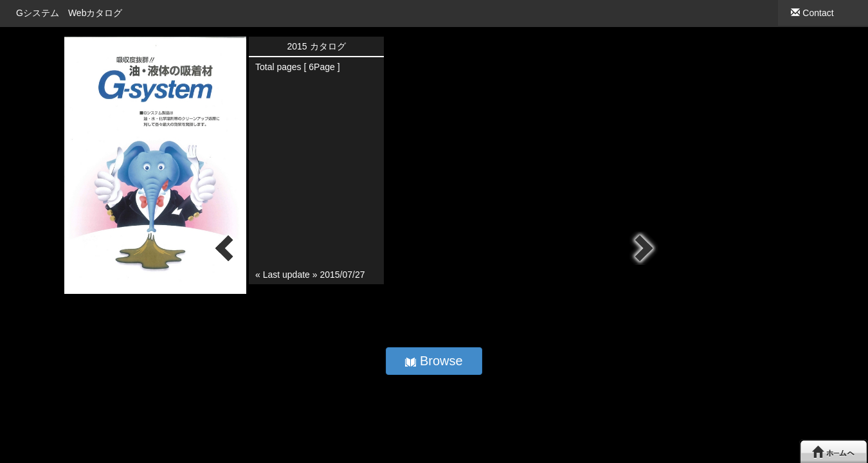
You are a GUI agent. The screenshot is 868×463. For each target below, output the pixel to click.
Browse (434, 361)
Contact (812, 13)
